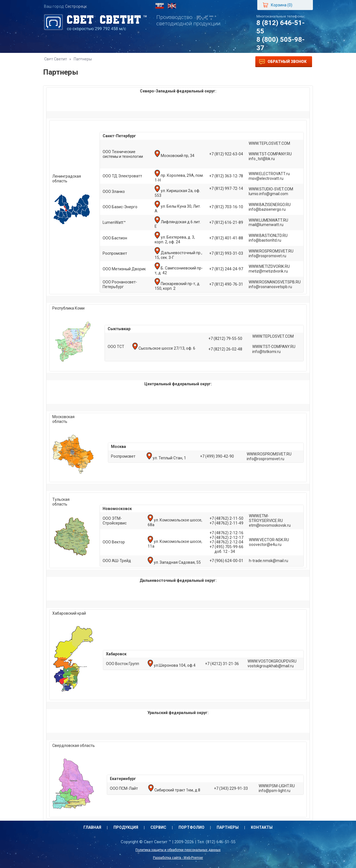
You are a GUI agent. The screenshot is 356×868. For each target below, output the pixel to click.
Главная (58, 62)
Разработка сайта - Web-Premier (178, 858)
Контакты (223, 62)
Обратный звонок (283, 62)
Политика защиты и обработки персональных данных (178, 850)
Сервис (123, 62)
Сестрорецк (76, 6)
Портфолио (155, 62)
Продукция (91, 62)
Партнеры (190, 62)
